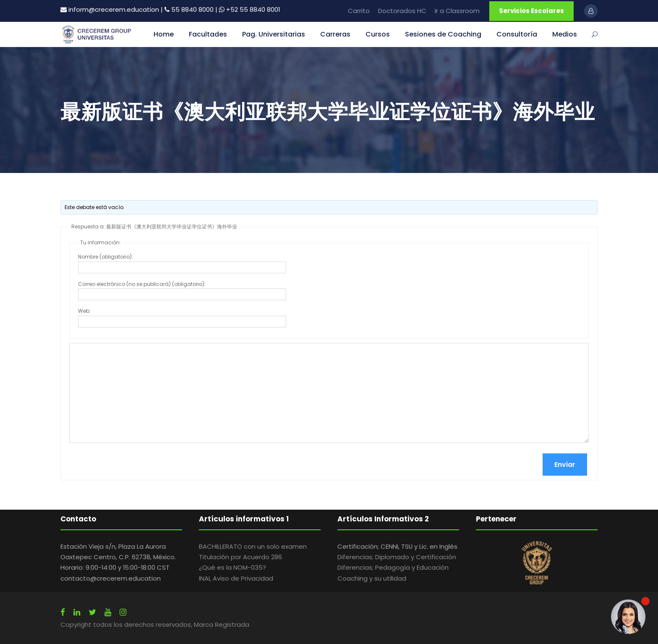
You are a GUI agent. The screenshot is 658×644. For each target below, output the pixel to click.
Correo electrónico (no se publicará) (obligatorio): (142, 284)
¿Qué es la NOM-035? (232, 567)
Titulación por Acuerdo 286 (240, 557)
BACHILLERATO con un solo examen (253, 546)
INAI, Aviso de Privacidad (236, 578)
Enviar (565, 465)
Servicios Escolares (531, 11)
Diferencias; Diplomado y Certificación (397, 557)
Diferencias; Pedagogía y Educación (393, 567)
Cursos (378, 34)
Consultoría (517, 34)
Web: (84, 311)
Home (164, 34)
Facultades (208, 34)
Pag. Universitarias (274, 34)
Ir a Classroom (457, 11)
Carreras (335, 34)
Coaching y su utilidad (372, 578)
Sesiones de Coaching (443, 34)
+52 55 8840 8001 (253, 9)
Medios (565, 34)
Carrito (359, 11)
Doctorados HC (402, 11)
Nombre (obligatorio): (106, 257)
